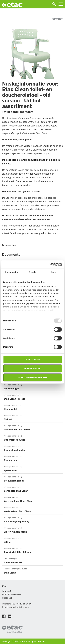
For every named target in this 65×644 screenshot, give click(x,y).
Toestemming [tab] (12, 272)
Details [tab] (33, 272)
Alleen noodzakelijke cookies (33, 377)
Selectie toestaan (32, 368)
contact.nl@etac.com (19, 607)
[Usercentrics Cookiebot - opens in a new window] (49, 264)
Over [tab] (54, 272)
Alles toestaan (33, 359)
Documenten (9, 245)
